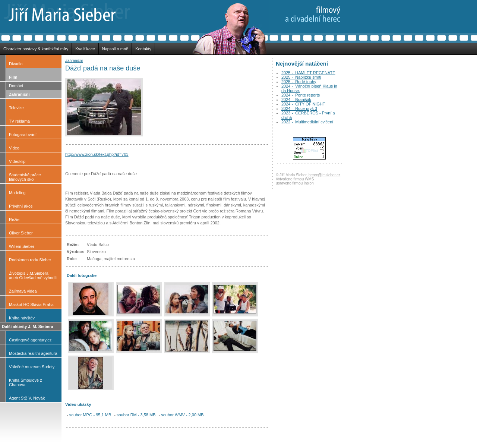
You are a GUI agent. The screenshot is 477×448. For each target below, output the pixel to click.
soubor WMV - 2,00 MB (182, 415)
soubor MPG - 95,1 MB (90, 415)
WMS (309, 179)
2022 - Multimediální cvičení (307, 122)
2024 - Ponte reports (301, 95)
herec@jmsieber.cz (324, 175)
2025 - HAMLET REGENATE (308, 73)
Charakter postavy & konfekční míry (36, 49)
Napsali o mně (115, 49)
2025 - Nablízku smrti (301, 77)
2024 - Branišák (296, 100)
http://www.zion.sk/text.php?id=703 (97, 154)
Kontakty (143, 49)
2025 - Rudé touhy (299, 82)
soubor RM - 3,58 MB (136, 415)
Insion (309, 183)
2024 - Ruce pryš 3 (299, 108)
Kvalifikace (85, 49)
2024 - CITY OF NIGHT (303, 104)
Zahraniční (74, 61)
